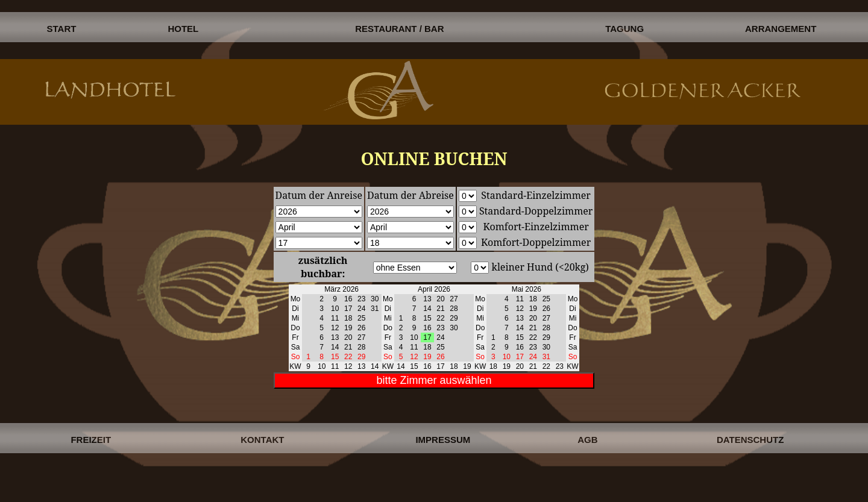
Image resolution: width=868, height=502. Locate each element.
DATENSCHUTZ (750, 440)
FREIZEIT (91, 440)
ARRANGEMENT (781, 29)
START (62, 29)
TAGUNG (624, 29)
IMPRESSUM (443, 440)
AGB (587, 440)
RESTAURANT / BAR (399, 29)
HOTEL (183, 29)
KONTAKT (262, 440)
